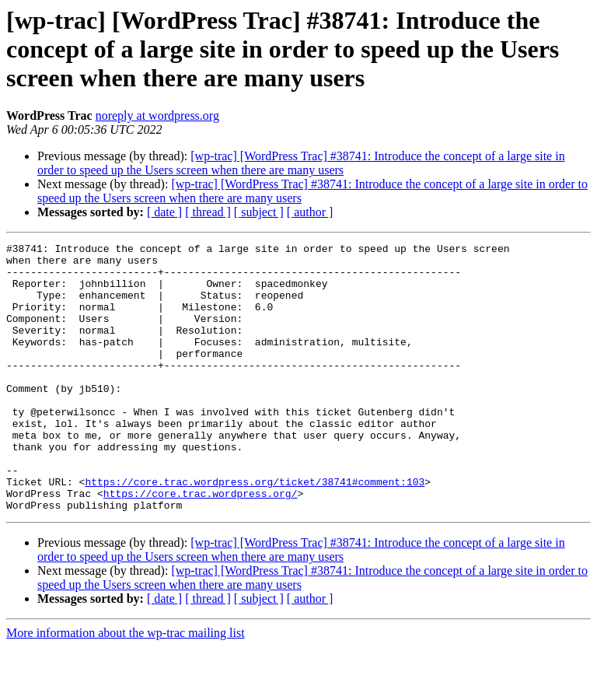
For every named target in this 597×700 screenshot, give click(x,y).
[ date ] (164, 212)
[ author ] (310, 212)
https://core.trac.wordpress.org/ (201, 544)
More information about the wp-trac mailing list (126, 686)
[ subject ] (259, 212)
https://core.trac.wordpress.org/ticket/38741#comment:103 (255, 530)
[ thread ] (208, 212)
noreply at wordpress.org (157, 115)
